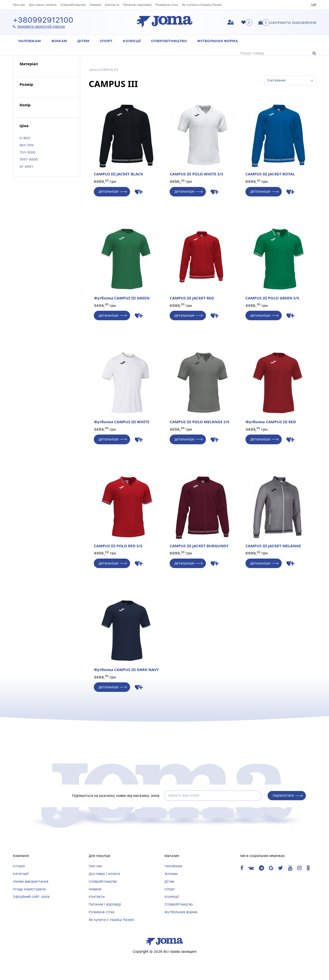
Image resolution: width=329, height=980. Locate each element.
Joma (93, 70)
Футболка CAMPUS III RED (278, 387)
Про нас (19, 5)
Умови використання (31, 882)
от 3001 (26, 166)
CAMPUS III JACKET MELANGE (278, 511)
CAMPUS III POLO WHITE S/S (202, 139)
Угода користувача (29, 889)
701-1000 (28, 152)
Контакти (112, 5)
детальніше (109, 192)
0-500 (25, 138)
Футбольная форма (218, 41)
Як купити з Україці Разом (202, 5)
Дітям (83, 41)
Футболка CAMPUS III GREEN (127, 263)
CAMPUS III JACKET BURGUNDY (202, 511)
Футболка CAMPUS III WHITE (127, 387)
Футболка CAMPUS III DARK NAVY (127, 635)
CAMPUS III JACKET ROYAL (278, 139)
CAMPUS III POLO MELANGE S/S (202, 387)
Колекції (132, 41)
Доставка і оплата (43, 5)
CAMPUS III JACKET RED (202, 263)
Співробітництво (73, 5)
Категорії (21, 874)
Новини (95, 5)
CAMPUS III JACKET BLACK (127, 139)
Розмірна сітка (167, 5)
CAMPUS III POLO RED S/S (127, 511)
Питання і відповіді (137, 5)
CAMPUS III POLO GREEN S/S (278, 263)
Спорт (106, 41)
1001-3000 (29, 159)
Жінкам (59, 41)
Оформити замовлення (293, 23)
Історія (19, 866)
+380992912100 (43, 20)
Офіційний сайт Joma (31, 897)
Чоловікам (29, 41)
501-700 (27, 145)
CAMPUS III (108, 70)
